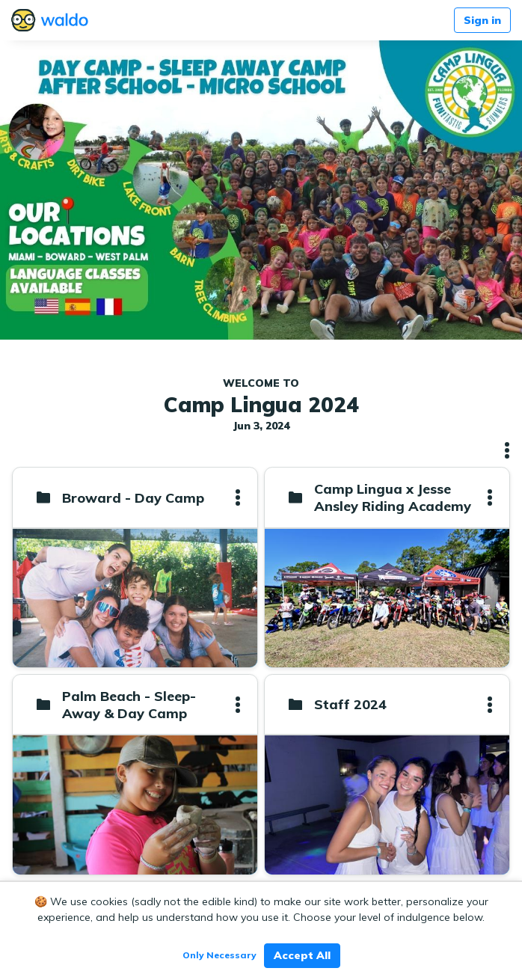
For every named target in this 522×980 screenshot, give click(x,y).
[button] (507, 450)
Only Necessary (219, 955)
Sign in (482, 20)
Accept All (302, 955)
